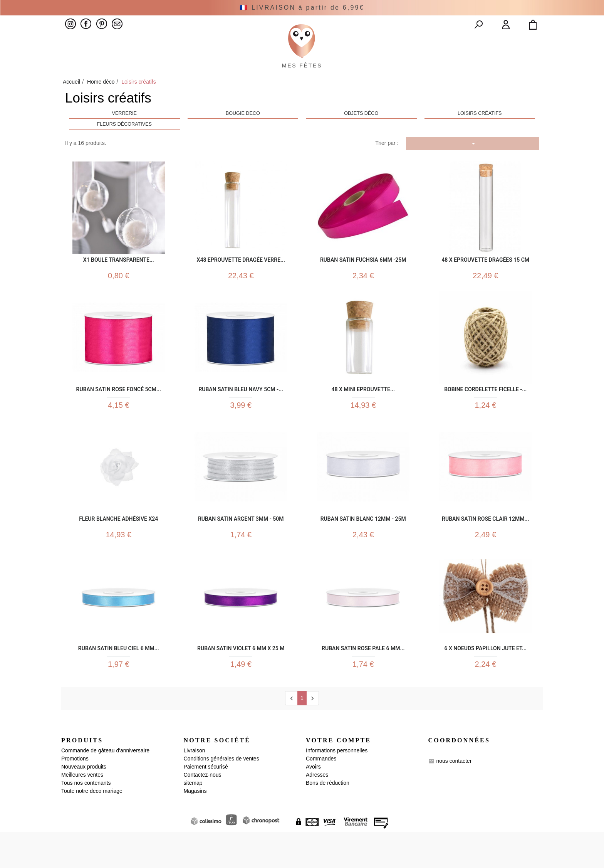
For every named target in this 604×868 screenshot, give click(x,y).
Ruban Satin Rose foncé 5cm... (119, 411)
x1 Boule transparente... (119, 277)
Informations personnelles (337, 787)
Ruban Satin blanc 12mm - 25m (363, 545)
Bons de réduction (328, 819)
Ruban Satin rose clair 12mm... (485, 545)
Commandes (321, 795)
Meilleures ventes (82, 811)
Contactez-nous (203, 811)
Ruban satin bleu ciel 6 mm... (119, 679)
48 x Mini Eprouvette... (363, 411)
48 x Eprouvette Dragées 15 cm (485, 277)
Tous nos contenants (86, 819)
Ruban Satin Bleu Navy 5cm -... (241, 411)
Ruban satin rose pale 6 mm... (363, 679)
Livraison (195, 787)
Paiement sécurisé (206, 803)
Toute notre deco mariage (92, 827)
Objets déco (361, 131)
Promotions (75, 795)
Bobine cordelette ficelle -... (485, 411)
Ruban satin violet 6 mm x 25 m (241, 679)
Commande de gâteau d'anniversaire (105, 787)
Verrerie (124, 131)
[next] (313, 734)
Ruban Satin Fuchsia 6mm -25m (363, 277)
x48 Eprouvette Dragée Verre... (241, 277)
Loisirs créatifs (480, 131)
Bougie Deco (243, 131)
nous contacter (454, 797)
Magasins (195, 827)
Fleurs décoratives (124, 141)
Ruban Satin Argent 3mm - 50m (241, 545)
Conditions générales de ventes (221, 795)
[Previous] (291, 734)
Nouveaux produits (84, 803)
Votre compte (338, 776)
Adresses (317, 811)
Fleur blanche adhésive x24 (118, 545)
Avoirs (313, 803)
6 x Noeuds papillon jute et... (485, 679)
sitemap (193, 819)
